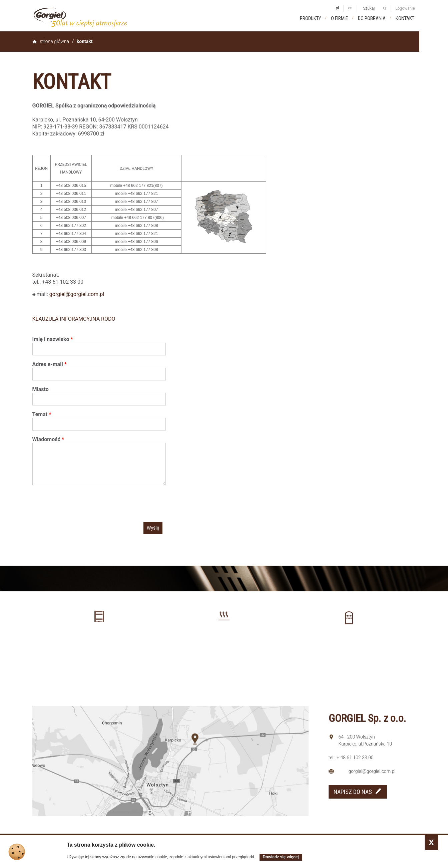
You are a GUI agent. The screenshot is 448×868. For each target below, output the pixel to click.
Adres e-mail (50, 364)
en (350, 8)
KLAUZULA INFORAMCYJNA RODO (74, 319)
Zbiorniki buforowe (349, 642)
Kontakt (405, 18)
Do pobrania (372, 18)
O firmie (339, 18)
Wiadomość (48, 439)
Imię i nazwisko (53, 339)
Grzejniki (99, 640)
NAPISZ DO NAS (353, 792)
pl (338, 8)
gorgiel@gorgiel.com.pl (77, 294)
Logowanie (405, 8)
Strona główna (55, 41)
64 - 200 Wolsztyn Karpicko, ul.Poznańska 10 (365, 740)
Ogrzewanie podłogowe (224, 640)
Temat (42, 414)
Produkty (310, 18)
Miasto (41, 389)
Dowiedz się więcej (281, 857)
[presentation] (83, 504)
